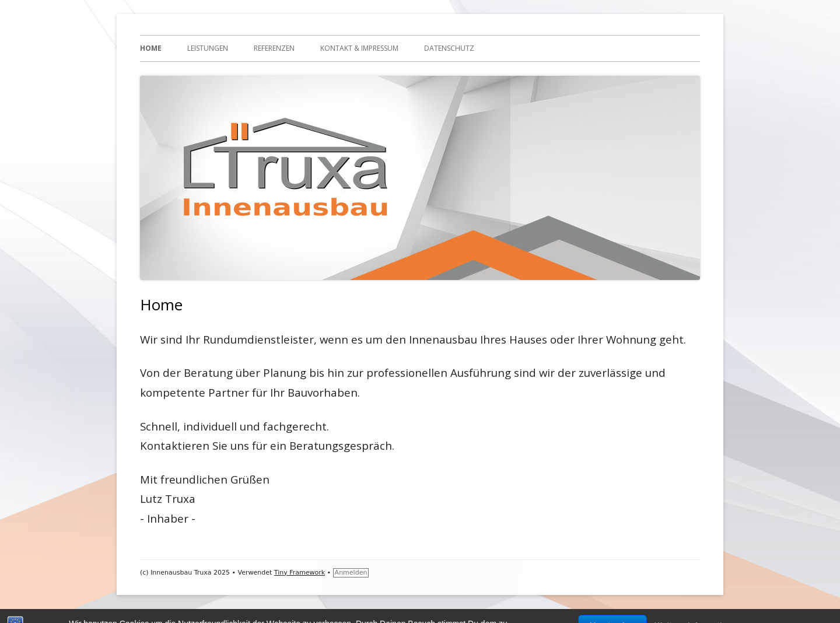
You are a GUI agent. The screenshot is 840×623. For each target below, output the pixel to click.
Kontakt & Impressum (359, 48)
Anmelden (351, 573)
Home (151, 48)
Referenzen (274, 48)
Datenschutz (449, 48)
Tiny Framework (300, 573)
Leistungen (208, 48)
